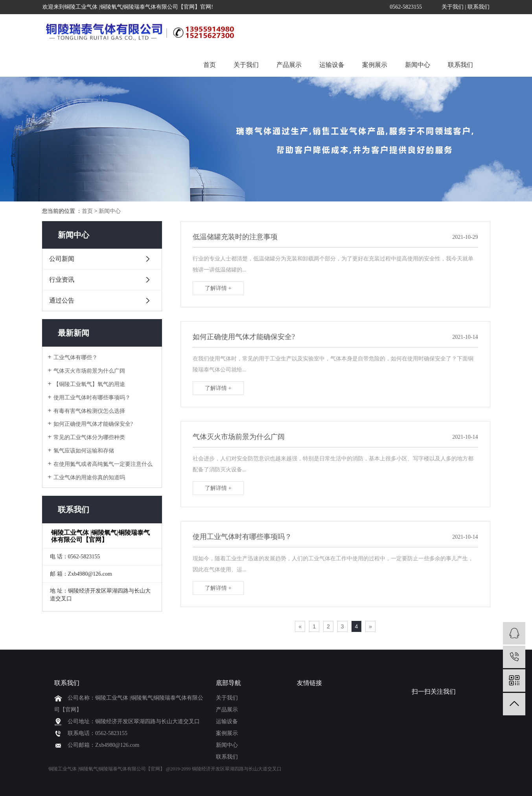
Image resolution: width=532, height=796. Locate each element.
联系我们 (479, 7)
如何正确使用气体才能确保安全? (93, 424)
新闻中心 (418, 65)
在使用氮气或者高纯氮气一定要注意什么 (103, 464)
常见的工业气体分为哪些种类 (89, 437)
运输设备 (332, 65)
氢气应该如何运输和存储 (84, 451)
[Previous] (300, 626)
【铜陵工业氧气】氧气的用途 (89, 384)
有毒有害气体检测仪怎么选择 (89, 411)
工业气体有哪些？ (75, 357)
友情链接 (309, 683)
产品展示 (289, 65)
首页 (210, 65)
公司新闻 (62, 259)
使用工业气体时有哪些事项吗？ (92, 398)
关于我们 (453, 7)
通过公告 (62, 300)
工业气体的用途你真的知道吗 (89, 477)
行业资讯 (62, 280)
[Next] (370, 626)
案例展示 (375, 65)
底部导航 (228, 683)
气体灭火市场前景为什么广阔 (89, 371)
